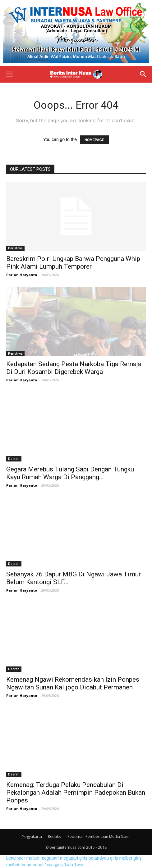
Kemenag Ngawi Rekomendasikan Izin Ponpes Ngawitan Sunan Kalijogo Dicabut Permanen (73, 683)
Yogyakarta (32, 836)
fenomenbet (32, 865)
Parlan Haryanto (22, 275)
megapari (50, 858)
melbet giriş (130, 858)
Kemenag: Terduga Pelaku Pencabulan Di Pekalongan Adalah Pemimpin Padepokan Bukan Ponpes (76, 793)
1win (69, 865)
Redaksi (55, 836)
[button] (143, 74)
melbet (33, 858)
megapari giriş (74, 858)
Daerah (14, 459)
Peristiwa (15, 248)
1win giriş (54, 865)
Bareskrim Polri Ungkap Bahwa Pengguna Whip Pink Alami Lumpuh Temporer (73, 263)
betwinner (16, 858)
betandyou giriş (103, 858)
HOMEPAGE (94, 140)
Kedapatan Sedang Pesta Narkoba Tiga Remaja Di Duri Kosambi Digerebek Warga (74, 368)
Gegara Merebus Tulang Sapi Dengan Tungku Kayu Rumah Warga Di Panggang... (70, 473)
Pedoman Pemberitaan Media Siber (99, 836)
